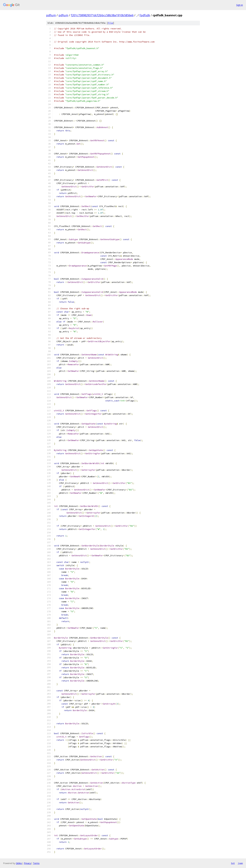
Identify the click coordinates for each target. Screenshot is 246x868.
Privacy (27, 863)
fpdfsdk (145, 15)
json (240, 863)
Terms (36, 863)
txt (233, 863)
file (110, 23)
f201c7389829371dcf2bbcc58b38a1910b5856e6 (102, 15)
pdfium (51, 15)
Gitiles (19, 863)
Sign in (240, 5)
